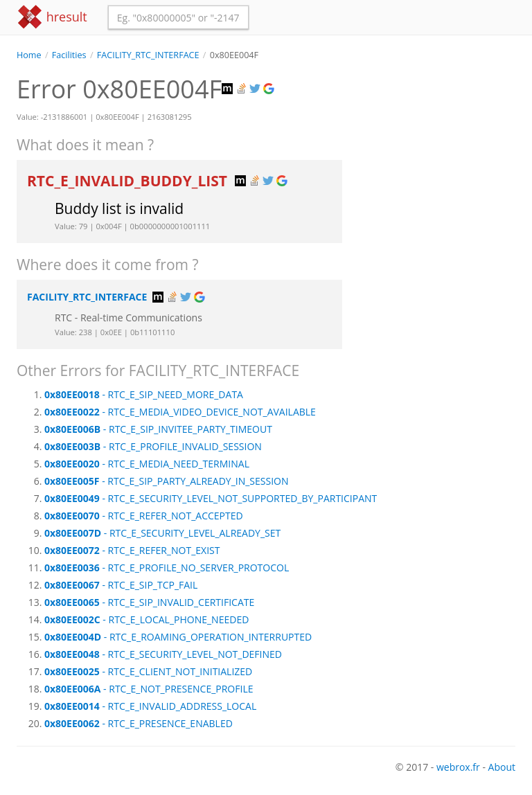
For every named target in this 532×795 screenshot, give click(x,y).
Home (29, 55)
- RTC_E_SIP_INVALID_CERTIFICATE (149, 602)
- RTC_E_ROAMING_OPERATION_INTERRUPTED (178, 637)
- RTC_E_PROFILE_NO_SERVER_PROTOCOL (167, 568)
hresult (52, 17)
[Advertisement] (439, 131)
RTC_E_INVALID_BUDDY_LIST (129, 181)
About (502, 767)
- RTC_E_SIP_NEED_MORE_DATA (144, 394)
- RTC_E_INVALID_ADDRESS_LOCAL (150, 706)
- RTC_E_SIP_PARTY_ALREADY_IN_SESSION (167, 481)
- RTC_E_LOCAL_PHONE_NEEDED (147, 619)
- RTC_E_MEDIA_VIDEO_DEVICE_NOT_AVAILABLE (180, 412)
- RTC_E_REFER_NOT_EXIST (132, 550)
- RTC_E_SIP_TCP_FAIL (121, 585)
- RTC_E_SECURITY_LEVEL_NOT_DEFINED (163, 654)
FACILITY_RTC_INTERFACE (148, 55)
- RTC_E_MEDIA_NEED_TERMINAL (147, 464)
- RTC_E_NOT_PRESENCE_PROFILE (149, 689)
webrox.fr (458, 767)
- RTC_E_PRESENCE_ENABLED (139, 723)
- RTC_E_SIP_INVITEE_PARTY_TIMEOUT (158, 429)
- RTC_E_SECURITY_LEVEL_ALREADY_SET (162, 533)
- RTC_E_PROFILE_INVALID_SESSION (153, 446)
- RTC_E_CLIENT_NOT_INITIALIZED (148, 671)
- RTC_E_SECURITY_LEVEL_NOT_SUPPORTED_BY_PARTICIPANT (211, 498)
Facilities (69, 55)
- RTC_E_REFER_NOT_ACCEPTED (144, 516)
